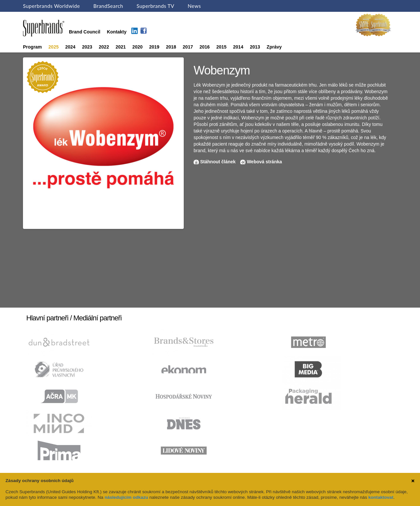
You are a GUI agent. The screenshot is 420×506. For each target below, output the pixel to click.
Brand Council (85, 32)
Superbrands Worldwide (52, 6)
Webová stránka (264, 162)
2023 (87, 47)
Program (32, 47)
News (194, 6)
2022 (104, 47)
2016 (205, 47)
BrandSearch (108, 6)
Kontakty (117, 32)
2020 (137, 47)
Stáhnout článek (218, 162)
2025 (54, 47)
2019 (154, 47)
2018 (171, 47)
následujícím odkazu (126, 497)
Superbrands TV (155, 6)
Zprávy (274, 47)
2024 (70, 47)
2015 (221, 47)
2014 (238, 47)
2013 (255, 47)
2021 (121, 47)
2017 (188, 47)
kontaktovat (381, 497)
